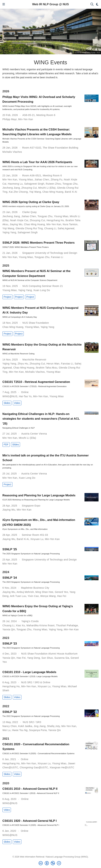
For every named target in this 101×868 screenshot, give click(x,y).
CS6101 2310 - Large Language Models (29, 672)
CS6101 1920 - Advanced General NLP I (30, 821)
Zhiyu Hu (23, 364)
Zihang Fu (56, 180)
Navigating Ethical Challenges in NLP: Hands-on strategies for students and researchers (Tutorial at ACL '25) (41, 419)
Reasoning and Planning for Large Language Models (39, 495)
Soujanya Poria (38, 730)
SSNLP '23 (10, 644)
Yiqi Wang (35, 192)
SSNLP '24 (10, 578)
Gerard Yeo (61, 592)
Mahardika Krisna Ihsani (41, 625)
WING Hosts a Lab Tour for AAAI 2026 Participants (37, 162)
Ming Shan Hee (44, 592)
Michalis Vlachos (12, 152)
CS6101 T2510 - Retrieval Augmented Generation (36, 382)
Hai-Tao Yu (25, 396)
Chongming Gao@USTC (34, 767)
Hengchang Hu (55, 220)
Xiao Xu (20, 625)
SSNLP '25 (10, 549)
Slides (7, 403)
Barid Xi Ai (71, 192)
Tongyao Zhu (70, 184)
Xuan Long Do (42, 290)
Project (7, 297)
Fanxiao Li (57, 257)
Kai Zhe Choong (18, 192)
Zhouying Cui (29, 188)
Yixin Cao (33, 596)
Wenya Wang (48, 596)
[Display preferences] (97, 4)
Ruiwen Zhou (53, 184)
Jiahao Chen (42, 180)
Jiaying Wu (16, 224)
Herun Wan (53, 364)
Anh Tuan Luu (18, 596)
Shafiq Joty (53, 726)
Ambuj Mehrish (25, 592)
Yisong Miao (26, 180)
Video (17, 403)
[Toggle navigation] (4, 4)
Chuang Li (50, 228)
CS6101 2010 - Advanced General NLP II (30, 789)
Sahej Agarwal (66, 228)
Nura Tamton (70, 224)
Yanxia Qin (9, 629)
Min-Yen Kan (26, 119)
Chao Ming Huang (53, 192)
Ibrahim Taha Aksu (47, 368)
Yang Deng (33, 658)
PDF (6, 445)
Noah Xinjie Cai (19, 220)
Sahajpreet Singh (34, 184)
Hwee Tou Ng (20, 730)
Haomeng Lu (15, 184)
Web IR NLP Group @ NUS (50, 4)
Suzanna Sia (62, 658)
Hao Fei (62, 596)
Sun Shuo (47, 658)
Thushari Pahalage (67, 625)
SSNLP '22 (10, 712)
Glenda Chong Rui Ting (29, 228)
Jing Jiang (40, 726)
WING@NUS (10, 396)
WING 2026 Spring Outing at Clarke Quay (31, 202)
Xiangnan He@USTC (62, 767)
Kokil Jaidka (25, 726)
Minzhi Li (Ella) (47, 188)
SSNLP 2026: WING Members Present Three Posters (39, 243)
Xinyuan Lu (37, 539)
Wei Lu (6, 730)
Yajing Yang (9, 232)
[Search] (92, 4)
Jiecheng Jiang (11, 188)
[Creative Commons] (50, 863)
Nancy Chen (10, 726)
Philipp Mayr (10, 119)
